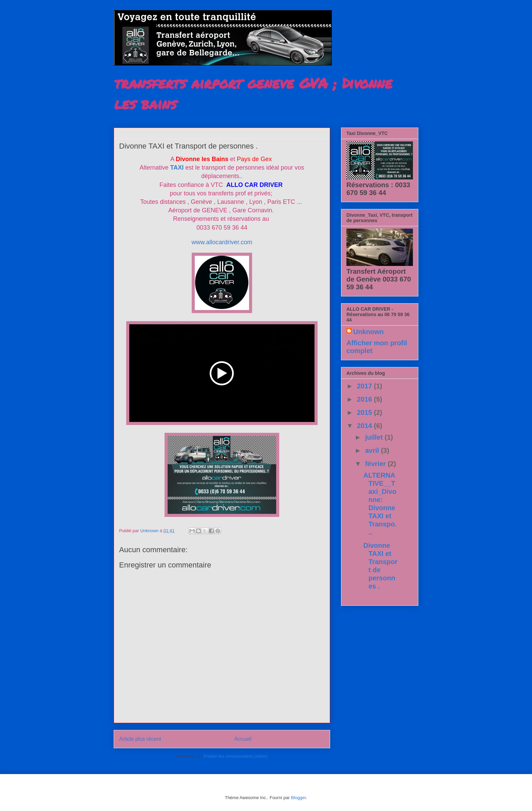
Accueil (243, 739)
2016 (365, 399)
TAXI (177, 168)
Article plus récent (140, 739)
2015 (365, 412)
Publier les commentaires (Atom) (236, 756)
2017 (365, 386)
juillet (375, 437)
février (376, 464)
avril (373, 450)
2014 (365, 426)
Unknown (368, 332)
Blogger (299, 798)
